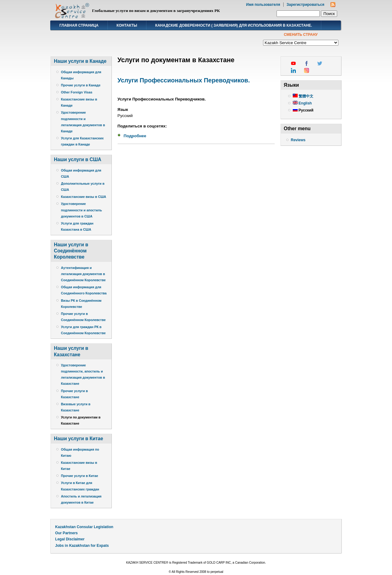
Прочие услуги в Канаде (81, 85)
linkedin (293, 70)
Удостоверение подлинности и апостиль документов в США (81, 210)
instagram (307, 70)
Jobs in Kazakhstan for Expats (82, 546)
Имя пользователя (263, 5)
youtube (293, 63)
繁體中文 (303, 96)
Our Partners (66, 533)
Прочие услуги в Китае (79, 476)
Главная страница (79, 25)
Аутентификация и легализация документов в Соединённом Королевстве (83, 274)
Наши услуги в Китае (79, 439)
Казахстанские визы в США (84, 197)
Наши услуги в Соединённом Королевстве (71, 251)
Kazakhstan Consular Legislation (84, 527)
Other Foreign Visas (77, 92)
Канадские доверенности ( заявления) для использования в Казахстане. (234, 25)
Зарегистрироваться (305, 5)
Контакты (127, 25)
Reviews (298, 140)
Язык (123, 110)
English (302, 103)
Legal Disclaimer (70, 539)
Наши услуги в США (78, 159)
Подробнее (135, 136)
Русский (303, 110)
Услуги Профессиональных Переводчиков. (184, 80)
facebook (307, 63)
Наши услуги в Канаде (80, 61)
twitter (320, 63)
